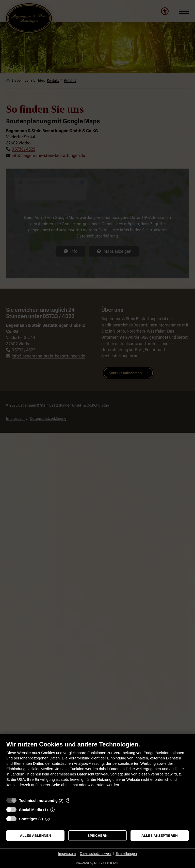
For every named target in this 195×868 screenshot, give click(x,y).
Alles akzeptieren (160, 836)
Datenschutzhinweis (96, 854)
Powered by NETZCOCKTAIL (97, 863)
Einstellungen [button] (126, 854)
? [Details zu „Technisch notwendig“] (68, 800)
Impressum (67, 854)
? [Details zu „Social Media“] (53, 810)
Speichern (98, 836)
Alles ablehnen (35, 836)
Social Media (31, 810)
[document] (97, 768)
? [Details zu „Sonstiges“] (48, 819)
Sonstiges (28, 819)
